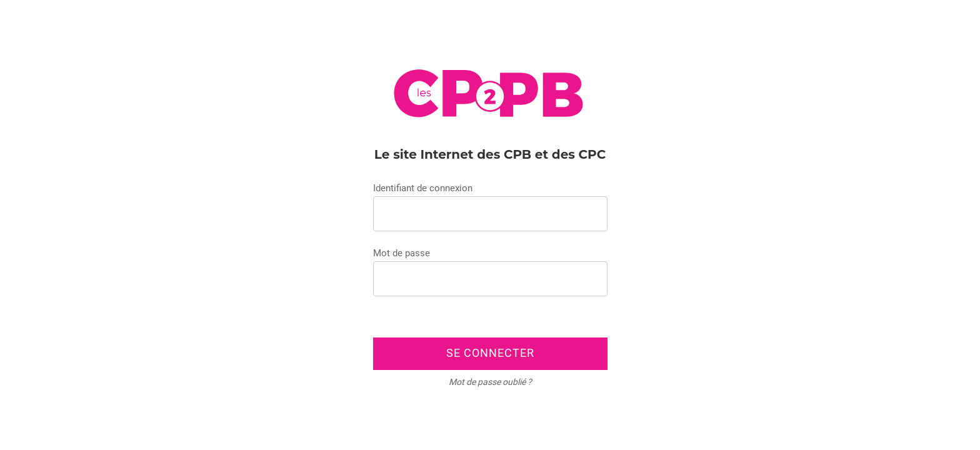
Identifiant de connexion (423, 188)
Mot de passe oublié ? (490, 382)
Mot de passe (402, 253)
